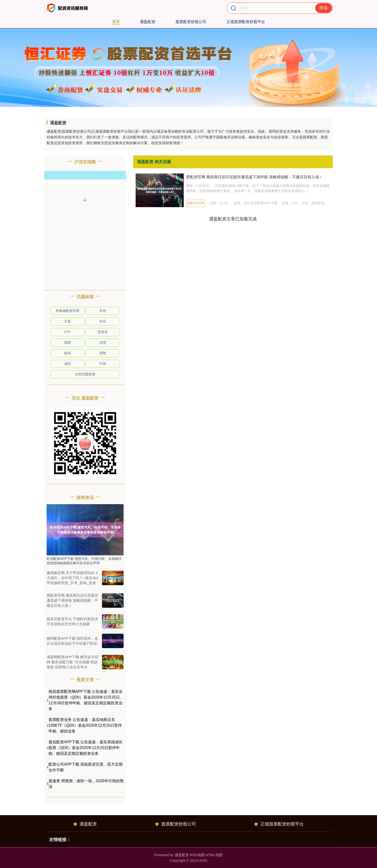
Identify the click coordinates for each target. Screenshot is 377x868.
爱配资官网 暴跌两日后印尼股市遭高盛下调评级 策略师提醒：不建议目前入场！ (254, 177)
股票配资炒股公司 (191, 22)
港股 (68, 342)
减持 (68, 364)
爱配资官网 (195, 203)
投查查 (103, 332)
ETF (68, 332)
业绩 (103, 342)
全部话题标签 (85, 374)
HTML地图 (214, 855)
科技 (103, 321)
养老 (103, 311)
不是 (68, 321)
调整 (103, 353)
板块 (68, 353)
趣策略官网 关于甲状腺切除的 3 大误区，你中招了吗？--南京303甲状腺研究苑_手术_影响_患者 (72, 578)
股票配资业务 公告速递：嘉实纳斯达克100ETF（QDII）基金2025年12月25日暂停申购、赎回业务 (85, 725)
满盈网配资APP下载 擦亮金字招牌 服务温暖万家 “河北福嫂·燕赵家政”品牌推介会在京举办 (72, 662)
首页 (116, 22)
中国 (103, 364)
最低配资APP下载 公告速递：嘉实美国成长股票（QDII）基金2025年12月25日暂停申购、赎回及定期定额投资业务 (86, 748)
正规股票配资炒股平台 (246, 22)
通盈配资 (148, 22)
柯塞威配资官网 (68, 311)
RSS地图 (197, 855)
